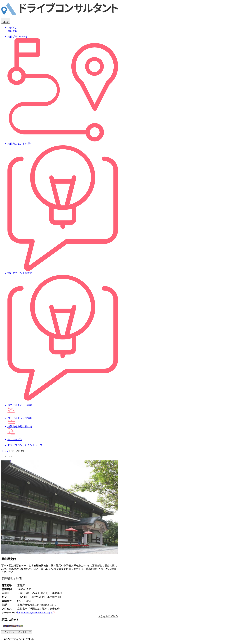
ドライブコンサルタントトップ (17, 632)
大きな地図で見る (108, 616)
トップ (5, 451)
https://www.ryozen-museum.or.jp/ (36, 613)
